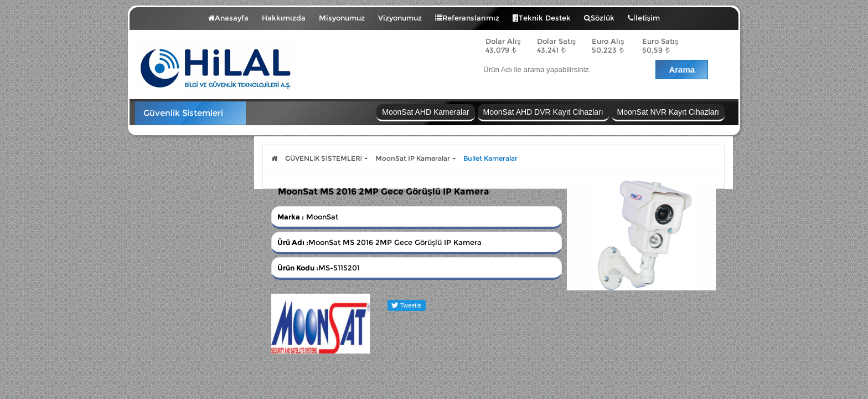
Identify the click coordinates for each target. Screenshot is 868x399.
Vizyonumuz (400, 18)
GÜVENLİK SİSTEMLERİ (324, 158)
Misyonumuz (342, 18)
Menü (167, 16)
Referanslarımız (467, 18)
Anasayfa (228, 18)
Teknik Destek (542, 18)
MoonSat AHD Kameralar (425, 112)
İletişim (644, 18)
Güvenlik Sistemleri (183, 113)
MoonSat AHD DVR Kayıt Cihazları (543, 112)
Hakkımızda (284, 18)
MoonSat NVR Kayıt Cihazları (668, 112)
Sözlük (599, 18)
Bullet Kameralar (490, 158)
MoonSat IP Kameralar (413, 158)
